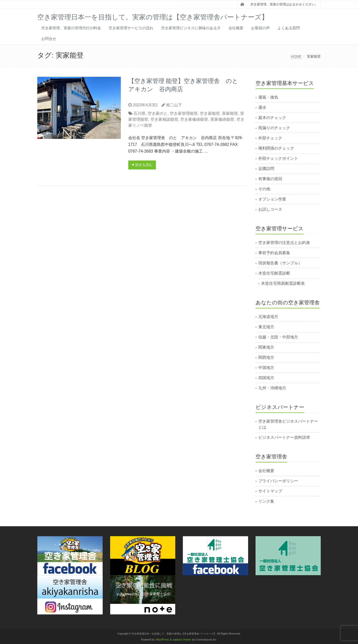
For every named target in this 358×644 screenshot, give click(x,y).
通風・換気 (268, 97)
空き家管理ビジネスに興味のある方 (191, 28)
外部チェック (270, 138)
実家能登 (230, 113)
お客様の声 (260, 28)
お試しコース (270, 209)
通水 (262, 107)
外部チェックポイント (278, 158)
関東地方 (266, 347)
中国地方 (266, 368)
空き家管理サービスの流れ (131, 28)
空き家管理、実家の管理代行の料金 (71, 28)
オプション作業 (272, 199)
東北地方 (266, 327)
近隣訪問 (266, 169)
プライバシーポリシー (278, 481)
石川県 (139, 113)
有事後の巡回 (270, 179)
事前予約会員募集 (274, 253)
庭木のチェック (272, 118)
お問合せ (49, 39)
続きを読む (142, 165)
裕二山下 (174, 105)
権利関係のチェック (276, 148)
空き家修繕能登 (194, 119)
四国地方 (266, 378)
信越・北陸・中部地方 (278, 337)
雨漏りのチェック (274, 128)
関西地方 (266, 357)
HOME (296, 56)
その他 (264, 189)
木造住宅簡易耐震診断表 (283, 283)
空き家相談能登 (164, 119)
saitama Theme (182, 640)
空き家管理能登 (184, 113)
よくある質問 (289, 28)
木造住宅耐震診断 (274, 273)
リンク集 (266, 501)
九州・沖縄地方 (272, 388)
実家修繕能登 (222, 119)
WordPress (162, 640)
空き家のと (158, 113)
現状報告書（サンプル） (280, 263)
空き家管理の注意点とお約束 (284, 243)
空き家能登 (210, 113)
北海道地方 (268, 317)
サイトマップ (270, 491)
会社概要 (236, 28)
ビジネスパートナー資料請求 (284, 437)
